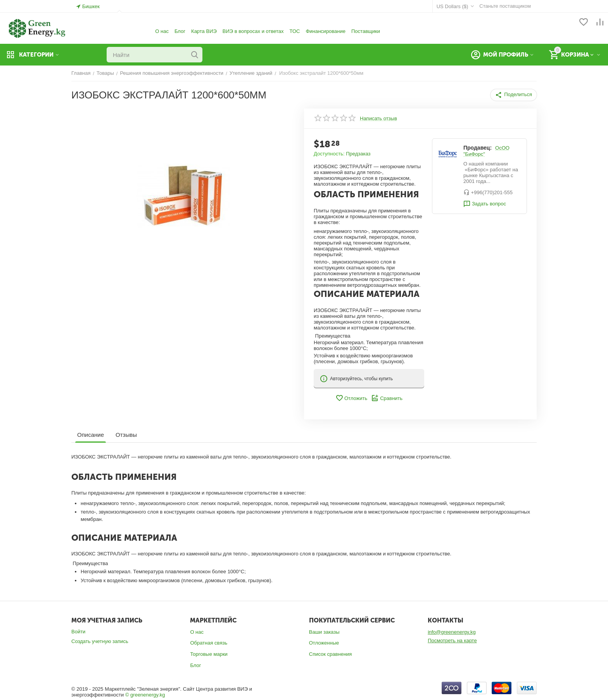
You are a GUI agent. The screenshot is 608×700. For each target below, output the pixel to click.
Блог (180, 31)
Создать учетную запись (100, 641)
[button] (514, 95)
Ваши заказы (324, 632)
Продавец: (478, 148)
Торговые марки (209, 654)
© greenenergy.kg (145, 695)
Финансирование (326, 31)
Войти (78, 632)
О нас (162, 31)
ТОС (295, 31)
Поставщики (366, 31)
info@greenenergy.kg (452, 632)
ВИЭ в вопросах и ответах (253, 31)
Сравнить (387, 398)
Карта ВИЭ (204, 31)
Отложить (351, 398)
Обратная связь (209, 643)
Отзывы (126, 435)
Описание (91, 435)
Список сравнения (331, 654)
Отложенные (324, 643)
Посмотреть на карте (452, 641)
